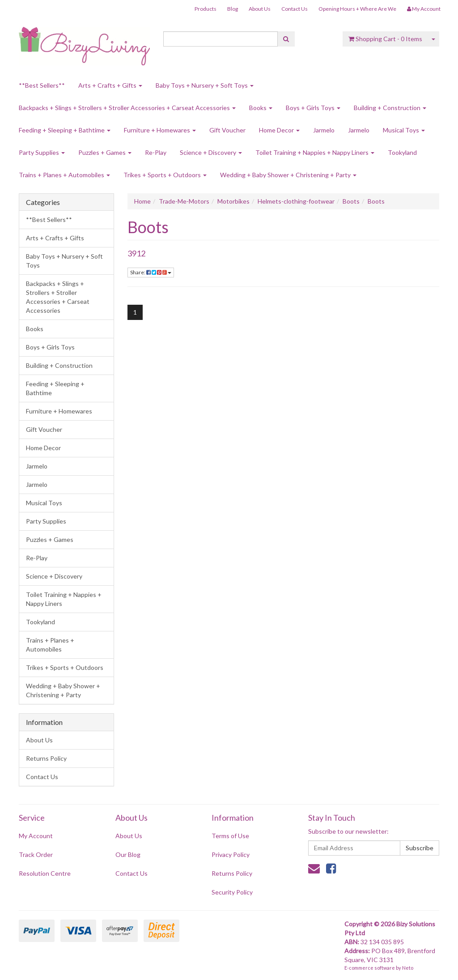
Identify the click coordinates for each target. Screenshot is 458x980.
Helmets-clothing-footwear (296, 201)
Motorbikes (233, 201)
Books (261, 108)
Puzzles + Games (105, 152)
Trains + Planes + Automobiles (64, 175)
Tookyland (402, 152)
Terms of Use (230, 836)
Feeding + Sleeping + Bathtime (65, 130)
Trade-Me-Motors (184, 201)
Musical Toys (404, 130)
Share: (151, 272)
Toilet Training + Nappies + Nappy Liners (315, 152)
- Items (385, 39)
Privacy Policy (231, 854)
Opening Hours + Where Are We (357, 9)
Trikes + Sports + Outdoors (165, 175)
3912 (136, 253)
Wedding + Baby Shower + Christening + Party (288, 175)
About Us (260, 9)
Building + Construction (390, 108)
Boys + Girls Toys (313, 108)
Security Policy (232, 892)
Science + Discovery (211, 152)
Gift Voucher (227, 130)
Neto (408, 968)
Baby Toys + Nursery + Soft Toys (205, 85)
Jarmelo (324, 130)
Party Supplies (42, 152)
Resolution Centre (45, 873)
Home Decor (279, 130)
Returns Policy (46, 758)
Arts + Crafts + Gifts (110, 85)
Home (142, 201)
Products (206, 9)
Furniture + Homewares (160, 130)
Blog (233, 9)
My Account (36, 836)
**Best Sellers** (42, 85)
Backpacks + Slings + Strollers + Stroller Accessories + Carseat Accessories (127, 108)
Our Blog (128, 854)
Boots (351, 201)
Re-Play (156, 152)
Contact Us (295, 9)
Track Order (36, 854)
